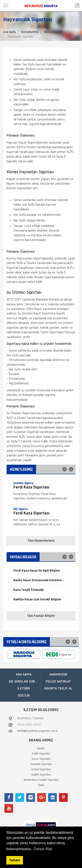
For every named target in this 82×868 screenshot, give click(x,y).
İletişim (24, 689)
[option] (41, 492)
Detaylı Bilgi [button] (43, 849)
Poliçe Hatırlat (58, 682)
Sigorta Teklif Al (58, 689)
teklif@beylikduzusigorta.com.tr (38, 731)
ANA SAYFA (24, 675)
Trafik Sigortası (41, 754)
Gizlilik (24, 696)
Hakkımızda (58, 675)
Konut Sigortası (41, 769)
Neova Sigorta (53, 32)
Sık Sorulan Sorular (25, 682)
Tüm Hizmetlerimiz (41, 541)
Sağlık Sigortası (41, 775)
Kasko (41, 749)
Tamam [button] (15, 860)
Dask (41, 785)
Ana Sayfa (9, 32)
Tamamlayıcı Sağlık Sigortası (41, 780)
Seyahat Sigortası (41, 764)
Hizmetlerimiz (30, 32)
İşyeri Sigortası (41, 759)
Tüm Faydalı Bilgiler (41, 616)
